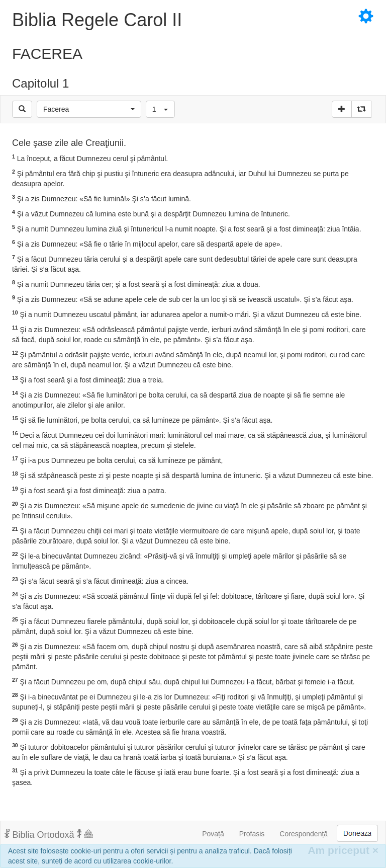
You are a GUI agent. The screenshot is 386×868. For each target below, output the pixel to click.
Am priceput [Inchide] (343, 850)
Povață (213, 834)
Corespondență (304, 834)
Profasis (252, 834)
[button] (89, 109)
